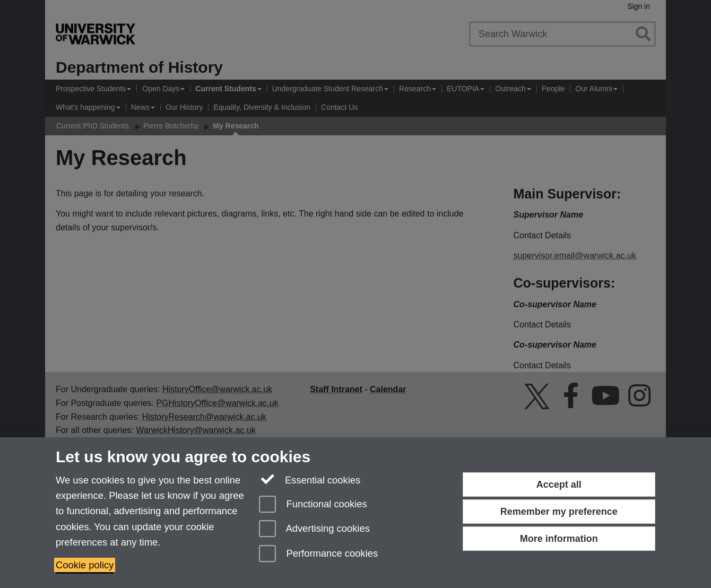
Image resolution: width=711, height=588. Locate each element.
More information (559, 539)
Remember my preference (559, 512)
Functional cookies (313, 505)
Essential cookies (310, 479)
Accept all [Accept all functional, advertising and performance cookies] (559, 485)
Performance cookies (318, 554)
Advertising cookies (314, 529)
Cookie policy (85, 565)
